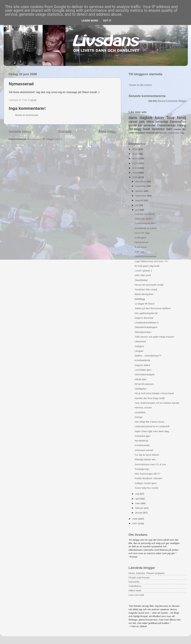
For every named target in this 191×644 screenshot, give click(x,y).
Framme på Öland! (145, 214)
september (141, 196)
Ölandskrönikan (143, 332)
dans (133, 118)
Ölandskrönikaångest (146, 327)
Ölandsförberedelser (146, 256)
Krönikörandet (142, 445)
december (141, 181)
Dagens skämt (142, 365)
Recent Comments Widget (172, 101)
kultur (165, 133)
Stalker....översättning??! (148, 356)
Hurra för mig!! (142, 233)
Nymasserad (141, 242)
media (177, 129)
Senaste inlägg (20, 132)
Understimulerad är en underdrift (152, 426)
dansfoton (158, 129)
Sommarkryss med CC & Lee (150, 464)
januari (139, 513)
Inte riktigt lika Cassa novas (149, 422)
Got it (107, 21)
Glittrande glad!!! (143, 219)
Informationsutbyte (145, 374)
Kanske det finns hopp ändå (150, 398)
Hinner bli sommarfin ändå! (149, 285)
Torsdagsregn (142, 469)
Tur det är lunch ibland (147, 455)
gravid (132, 125)
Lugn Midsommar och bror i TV (151, 261)
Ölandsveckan (166, 125)
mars (138, 503)
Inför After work (143, 275)
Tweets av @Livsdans (140, 85)
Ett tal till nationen (144, 384)
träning (182, 125)
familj (182, 118)
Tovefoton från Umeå (146, 289)
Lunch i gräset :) (143, 271)
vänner (133, 122)
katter (132, 133)
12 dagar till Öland (144, 304)
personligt (162, 122)
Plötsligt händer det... (146, 459)
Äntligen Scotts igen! (146, 483)
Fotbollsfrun (135, 586)
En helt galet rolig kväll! (147, 266)
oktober (140, 191)
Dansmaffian (178, 122)
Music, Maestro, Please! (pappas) (147, 573)
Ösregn (139, 417)
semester (150, 125)
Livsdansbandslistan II (147, 322)
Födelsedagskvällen (145, 223)
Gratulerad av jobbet (146, 228)
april (138, 499)
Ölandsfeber (141, 280)
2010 (135, 173)
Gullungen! (141, 237)
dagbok (146, 118)
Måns (150, 122)
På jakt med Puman (139, 577)
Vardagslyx (141, 389)
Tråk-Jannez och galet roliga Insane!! (155, 337)
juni (137, 210)
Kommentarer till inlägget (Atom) (45, 139)
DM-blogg (135, 129)
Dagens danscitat (144, 318)
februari (140, 508)
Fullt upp (139, 252)
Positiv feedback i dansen (148, 478)
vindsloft (150, 133)
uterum (158, 133)
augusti (139, 200)
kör (140, 125)
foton (159, 118)
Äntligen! (139, 346)
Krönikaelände (142, 360)
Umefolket (140, 412)
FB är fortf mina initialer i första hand (154, 393)
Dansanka (134, 582)
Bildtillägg (140, 299)
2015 (135, 149)
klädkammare (173, 133)
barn (169, 129)
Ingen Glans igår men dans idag (152, 431)
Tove (170, 118)
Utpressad (140, 341)
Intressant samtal (144, 450)
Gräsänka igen (143, 436)
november (141, 186)
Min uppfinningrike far (146, 313)
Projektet (140, 133)
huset (147, 129)
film (184, 129)
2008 (135, 519)
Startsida (65, 132)
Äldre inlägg (107, 132)
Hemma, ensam (143, 407)
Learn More (90, 21)
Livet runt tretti (136, 595)
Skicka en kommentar (27, 115)
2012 (135, 163)
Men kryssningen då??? (148, 474)
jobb (142, 122)
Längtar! (139, 351)
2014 (135, 154)
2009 (135, 177)
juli (137, 205)
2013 (135, 158)
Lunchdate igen (143, 370)
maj (137, 494)
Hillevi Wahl (135, 590)
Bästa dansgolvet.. (145, 294)
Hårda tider (141, 379)
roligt (182, 133)
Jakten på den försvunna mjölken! (153, 308)
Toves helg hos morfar (147, 488)
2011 (135, 168)
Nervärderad (141, 441)
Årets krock (141, 247)
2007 (135, 523)
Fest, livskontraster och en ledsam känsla (157, 403)
